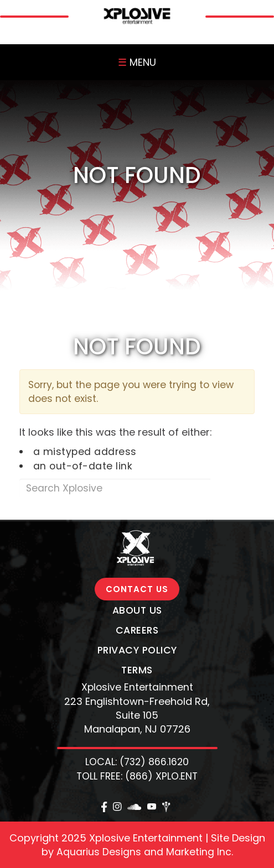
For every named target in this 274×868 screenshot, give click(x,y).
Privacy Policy (137, 650)
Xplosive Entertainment (137, 687)
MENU (137, 62)
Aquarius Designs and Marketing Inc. (145, 852)
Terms (137, 670)
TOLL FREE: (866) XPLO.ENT (137, 776)
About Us (137, 610)
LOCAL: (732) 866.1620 (137, 762)
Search (232, 488)
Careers (137, 630)
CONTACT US (137, 589)
